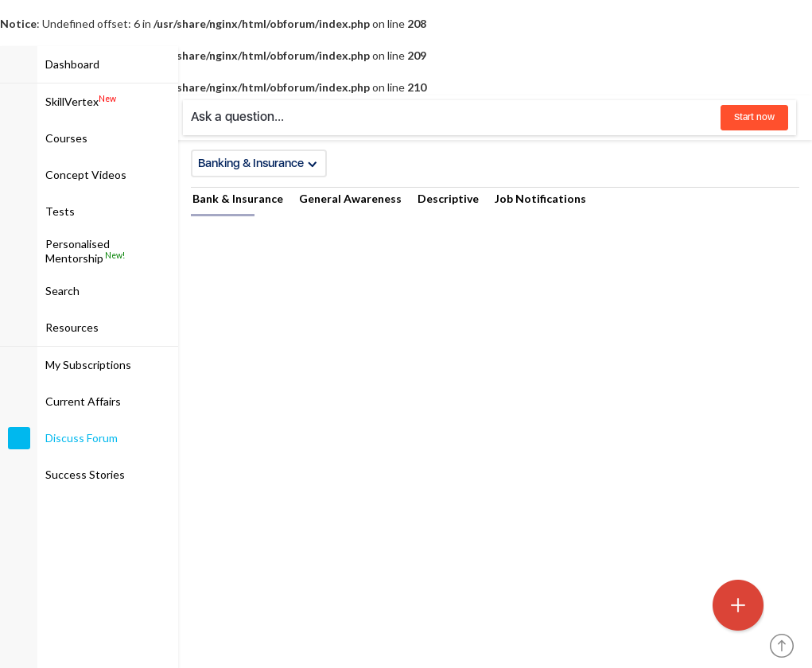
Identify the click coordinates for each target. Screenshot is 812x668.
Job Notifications (540, 198)
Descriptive (448, 198)
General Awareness (350, 198)
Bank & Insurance (238, 198)
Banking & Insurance (258, 163)
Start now (754, 117)
